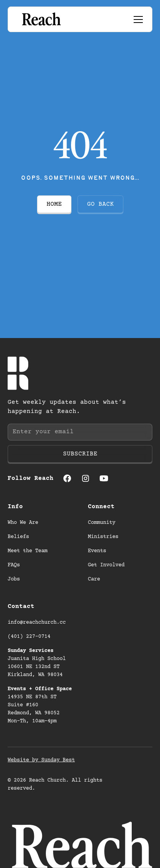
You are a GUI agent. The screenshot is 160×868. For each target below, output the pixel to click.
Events (97, 551)
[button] (137, 20)
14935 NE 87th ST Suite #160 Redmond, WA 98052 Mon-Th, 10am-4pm (40, 705)
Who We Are (23, 523)
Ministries (103, 537)
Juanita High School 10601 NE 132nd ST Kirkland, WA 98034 (38, 663)
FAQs (14, 565)
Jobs (14, 579)
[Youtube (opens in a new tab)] (104, 478)
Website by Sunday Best (41, 760)
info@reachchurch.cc (37, 623)
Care (94, 579)
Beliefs (18, 537)
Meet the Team (27, 551)
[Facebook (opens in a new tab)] (67, 478)
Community (102, 523)
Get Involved (106, 565)
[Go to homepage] (41, 19)
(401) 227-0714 (29, 637)
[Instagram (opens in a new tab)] (86, 478)
